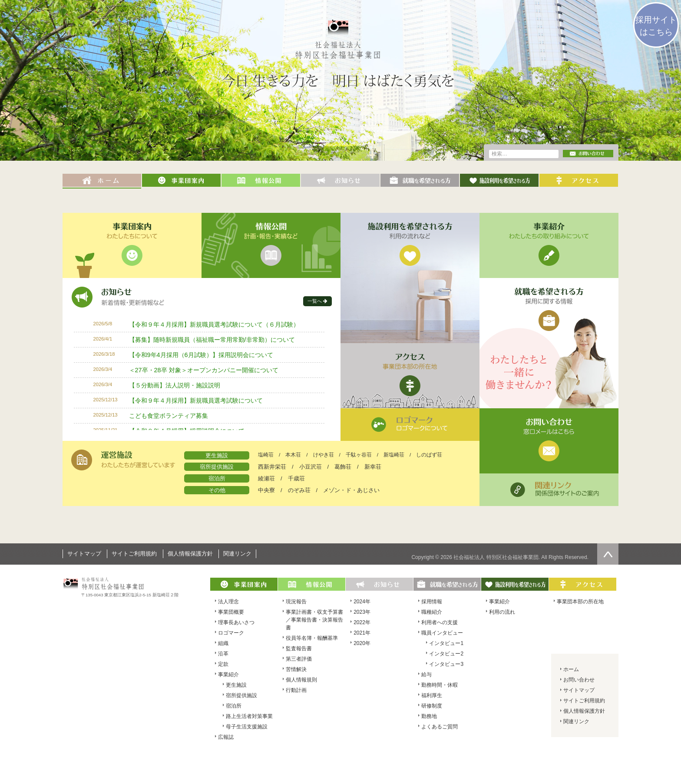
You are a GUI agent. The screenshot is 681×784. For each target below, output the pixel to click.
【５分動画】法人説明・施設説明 (175, 385)
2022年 (362, 622)
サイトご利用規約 (134, 554)
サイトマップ (84, 554)
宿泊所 (234, 706)
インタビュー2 (446, 654)
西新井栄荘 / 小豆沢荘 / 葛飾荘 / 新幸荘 (320, 467)
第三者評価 (299, 659)
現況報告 (296, 602)
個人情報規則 (301, 680)
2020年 (362, 643)
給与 (426, 675)
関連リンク (237, 554)
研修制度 (432, 706)
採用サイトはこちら (656, 26)
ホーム (571, 669)
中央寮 (266, 490)
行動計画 (296, 690)
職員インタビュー (442, 633)
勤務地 (429, 716)
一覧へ (315, 301)
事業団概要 (231, 612)
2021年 (362, 633)
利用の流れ (502, 612)
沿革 (223, 654)
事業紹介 (228, 675)
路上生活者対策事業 (249, 716)
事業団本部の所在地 (580, 602)
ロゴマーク (231, 633)
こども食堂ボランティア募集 (169, 416)
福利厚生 (432, 695)
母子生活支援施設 (247, 727)
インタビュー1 (446, 643)
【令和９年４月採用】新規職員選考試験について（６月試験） (214, 324)
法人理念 (228, 602)
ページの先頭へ (608, 554)
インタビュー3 (446, 664)
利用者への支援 (440, 622)
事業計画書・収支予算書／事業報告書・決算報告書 (314, 620)
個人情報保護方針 (190, 554)
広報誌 (226, 737)
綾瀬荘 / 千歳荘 (281, 478)
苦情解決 (296, 669)
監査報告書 (299, 648)
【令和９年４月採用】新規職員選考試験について (196, 400)
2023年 (362, 612)
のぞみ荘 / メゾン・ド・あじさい (334, 490)
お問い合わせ (579, 680)
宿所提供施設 (241, 695)
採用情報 (432, 602)
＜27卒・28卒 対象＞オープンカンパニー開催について (204, 370)
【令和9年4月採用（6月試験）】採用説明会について (201, 355)
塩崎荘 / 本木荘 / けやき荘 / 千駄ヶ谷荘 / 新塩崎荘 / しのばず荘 (350, 455)
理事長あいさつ (236, 622)
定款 (223, 664)
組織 (223, 643)
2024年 (362, 602)
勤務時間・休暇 (440, 685)
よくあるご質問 (440, 727)
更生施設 (236, 685)
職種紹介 (432, 612)
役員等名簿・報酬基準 (312, 638)
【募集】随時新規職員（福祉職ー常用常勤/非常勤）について (212, 340)
